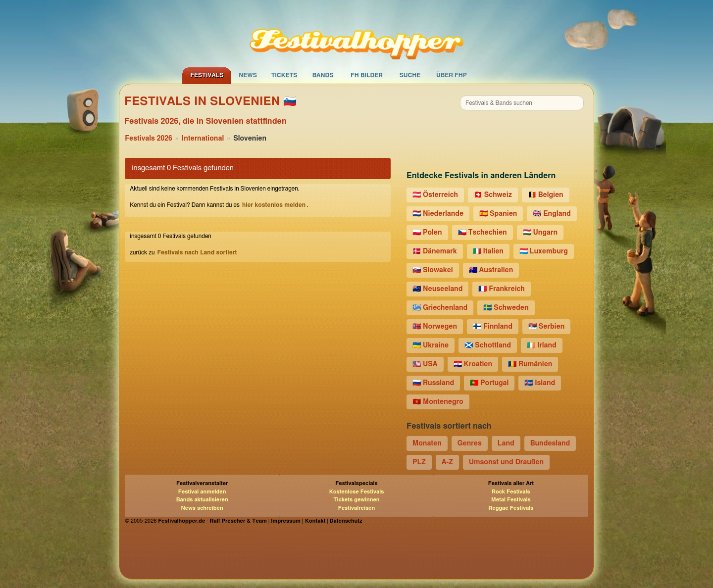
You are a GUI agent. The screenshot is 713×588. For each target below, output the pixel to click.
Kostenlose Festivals (357, 492)
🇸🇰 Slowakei (433, 270)
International (203, 139)
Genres (470, 443)
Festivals (207, 75)
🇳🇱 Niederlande (438, 214)
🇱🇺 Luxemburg (544, 251)
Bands (323, 75)
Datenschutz (346, 521)
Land (506, 443)
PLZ (419, 462)
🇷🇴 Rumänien (530, 364)
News (248, 75)
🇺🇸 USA (425, 364)
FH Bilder (367, 75)
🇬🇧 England (552, 214)
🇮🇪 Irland (542, 345)
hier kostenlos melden (274, 205)
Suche (410, 75)
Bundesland (550, 443)
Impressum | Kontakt (298, 521)
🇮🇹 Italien (488, 251)
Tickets (284, 75)
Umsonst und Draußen (506, 462)
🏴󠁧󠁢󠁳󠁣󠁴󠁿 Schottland (488, 345)
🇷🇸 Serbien (546, 327)
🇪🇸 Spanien (498, 214)
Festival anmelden (202, 492)
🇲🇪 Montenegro (438, 402)
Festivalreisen (357, 508)
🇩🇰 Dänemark (435, 251)
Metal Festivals (511, 500)
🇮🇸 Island (540, 383)
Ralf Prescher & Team (238, 521)
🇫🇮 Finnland (493, 327)
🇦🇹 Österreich (435, 195)
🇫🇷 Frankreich (501, 289)
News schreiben (202, 508)
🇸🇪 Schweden (506, 308)
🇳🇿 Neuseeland (437, 289)
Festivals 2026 (149, 139)
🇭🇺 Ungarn (540, 233)
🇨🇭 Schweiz (493, 195)
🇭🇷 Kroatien (473, 364)
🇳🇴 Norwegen (435, 327)
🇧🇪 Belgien (546, 195)
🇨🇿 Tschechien (483, 233)
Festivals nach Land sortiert (197, 252)
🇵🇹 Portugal (489, 383)
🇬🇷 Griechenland (440, 308)
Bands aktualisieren (202, 500)
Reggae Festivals (511, 508)
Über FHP (452, 75)
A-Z (447, 462)
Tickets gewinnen (356, 500)
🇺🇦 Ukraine (431, 345)
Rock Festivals (511, 492)
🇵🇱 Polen (427, 233)
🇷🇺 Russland (433, 383)
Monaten (427, 443)
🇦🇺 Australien (491, 270)
